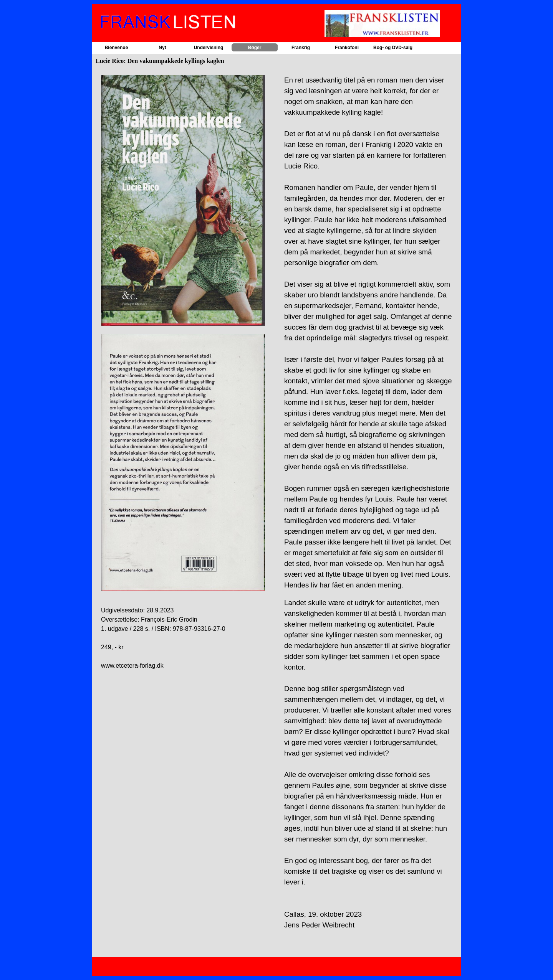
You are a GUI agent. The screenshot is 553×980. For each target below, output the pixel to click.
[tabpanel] (185, 373)
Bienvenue (117, 48)
